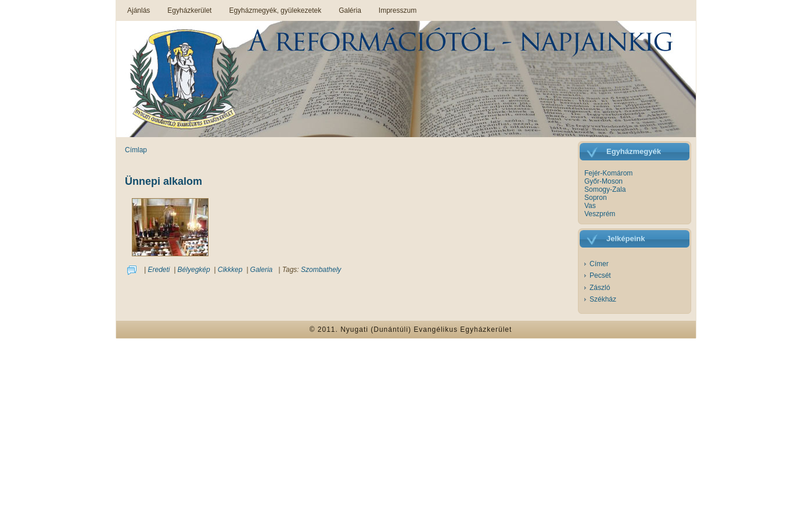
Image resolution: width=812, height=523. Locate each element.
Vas (590, 206)
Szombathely (321, 270)
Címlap (136, 150)
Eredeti (159, 270)
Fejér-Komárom (608, 173)
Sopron (596, 198)
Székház (603, 299)
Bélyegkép (194, 270)
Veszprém (600, 214)
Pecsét (600, 275)
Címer (599, 264)
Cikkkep (230, 270)
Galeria (262, 270)
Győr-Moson (603, 181)
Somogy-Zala (605, 189)
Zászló (600, 288)
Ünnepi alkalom (164, 181)
